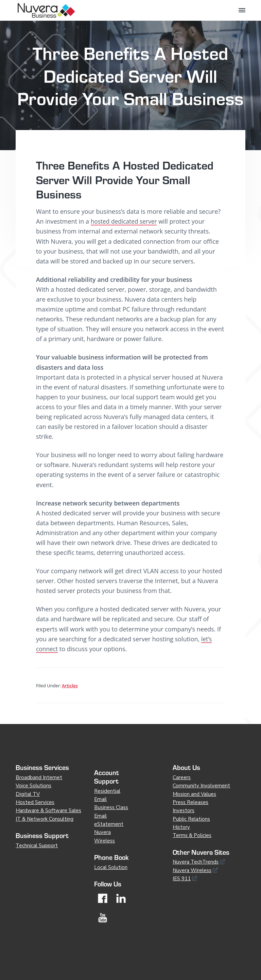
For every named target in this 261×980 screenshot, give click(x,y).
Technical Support (37, 846)
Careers (182, 777)
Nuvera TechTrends (196, 862)
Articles (70, 686)
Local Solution (111, 867)
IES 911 (182, 879)
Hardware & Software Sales (48, 810)
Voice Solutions (33, 786)
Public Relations (191, 819)
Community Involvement (201, 786)
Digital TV (28, 794)
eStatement (109, 824)
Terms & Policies (192, 835)
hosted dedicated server (125, 221)
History (181, 827)
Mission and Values (194, 794)
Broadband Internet (39, 777)
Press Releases (190, 802)
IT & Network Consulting (45, 819)
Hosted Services (35, 802)
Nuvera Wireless (192, 870)
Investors (184, 810)
